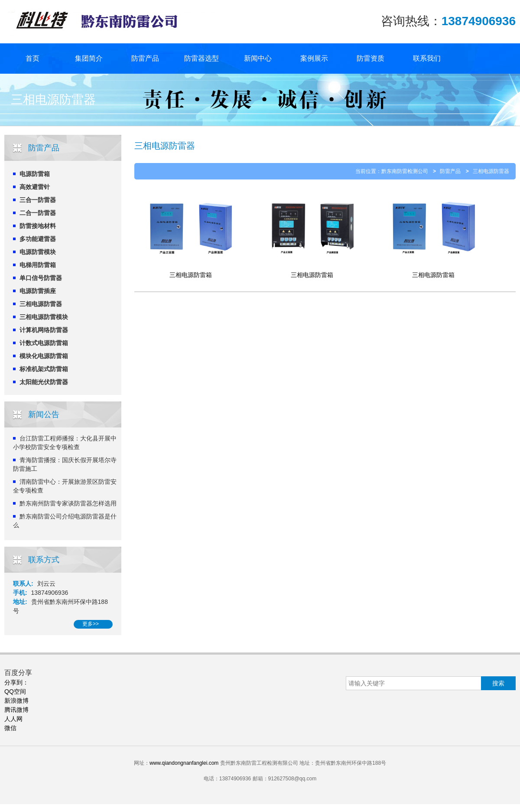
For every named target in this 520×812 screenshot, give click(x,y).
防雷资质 (370, 58)
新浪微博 (16, 701)
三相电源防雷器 (41, 304)
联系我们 (427, 58)
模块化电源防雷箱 (44, 356)
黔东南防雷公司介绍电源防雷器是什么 (65, 521)
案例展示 (314, 58)
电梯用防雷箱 (38, 265)
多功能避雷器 (38, 239)
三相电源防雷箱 (191, 275)
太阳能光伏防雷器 (44, 382)
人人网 (13, 719)
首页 (32, 58)
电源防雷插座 (38, 291)
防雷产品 (145, 58)
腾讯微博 (16, 710)
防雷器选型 (201, 58)
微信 (10, 728)
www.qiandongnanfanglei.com (184, 763)
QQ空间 (15, 691)
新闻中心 (258, 58)
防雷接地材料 (38, 226)
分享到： (16, 682)
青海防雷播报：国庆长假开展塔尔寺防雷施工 (65, 464)
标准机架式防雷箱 (44, 369)
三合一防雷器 (38, 200)
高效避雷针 (35, 187)
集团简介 (89, 58)
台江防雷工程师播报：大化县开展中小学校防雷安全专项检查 (65, 443)
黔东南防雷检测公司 (405, 171)
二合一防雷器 (38, 213)
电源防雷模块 (38, 252)
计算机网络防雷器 (44, 330)
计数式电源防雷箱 (44, 343)
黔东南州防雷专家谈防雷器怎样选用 (68, 503)
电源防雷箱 (35, 174)
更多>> (91, 624)
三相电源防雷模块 (44, 317)
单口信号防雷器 (41, 278)
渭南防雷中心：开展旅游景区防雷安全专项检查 (65, 486)
